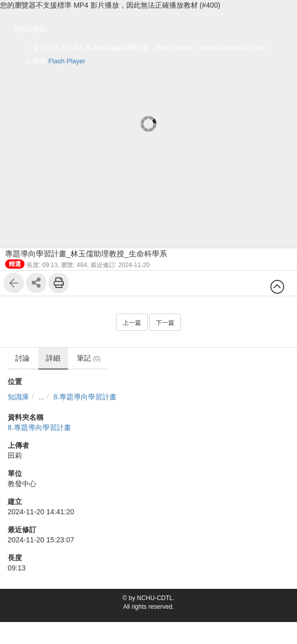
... (41, 397)
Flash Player (67, 61)
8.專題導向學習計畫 (85, 397)
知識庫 (18, 397)
